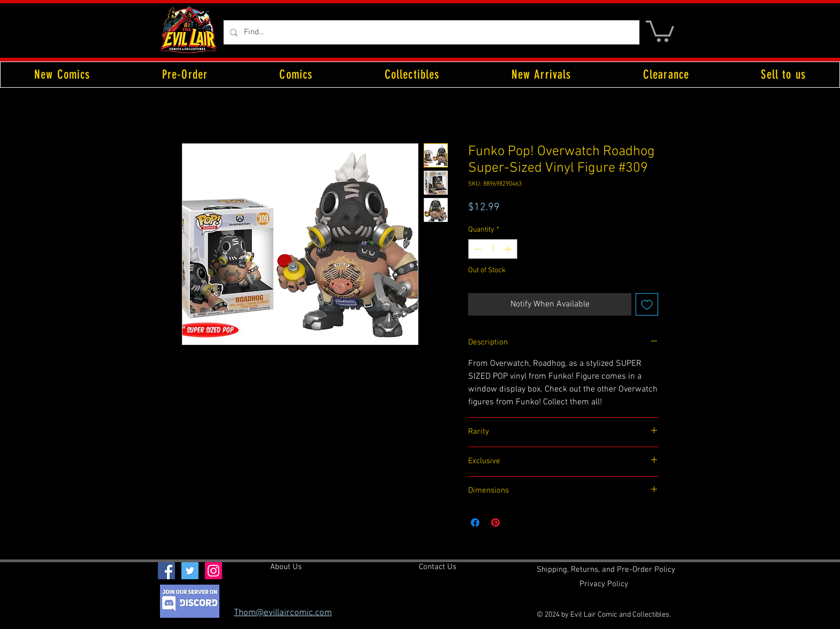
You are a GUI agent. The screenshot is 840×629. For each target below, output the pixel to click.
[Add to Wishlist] (647, 304)
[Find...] (430, 32)
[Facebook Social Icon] (166, 571)
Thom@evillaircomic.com (283, 613)
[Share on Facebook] (475, 523)
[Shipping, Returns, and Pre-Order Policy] (606, 570)
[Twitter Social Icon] (190, 571)
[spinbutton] (493, 249)
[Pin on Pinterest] (495, 523)
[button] (660, 30)
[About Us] (286, 567)
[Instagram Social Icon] (213, 571)
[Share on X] (516, 523)
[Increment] (509, 249)
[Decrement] (476, 249)
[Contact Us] (438, 567)
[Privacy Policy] (604, 585)
